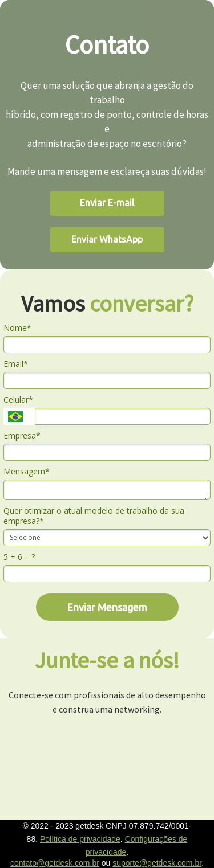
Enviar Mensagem (107, 607)
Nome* (17, 328)
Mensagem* (27, 472)
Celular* (18, 400)
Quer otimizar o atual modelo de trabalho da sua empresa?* (94, 516)
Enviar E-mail (107, 203)
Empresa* (22, 436)
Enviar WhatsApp (107, 239)
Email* (16, 364)
